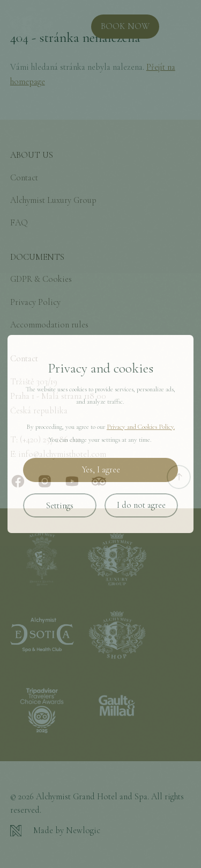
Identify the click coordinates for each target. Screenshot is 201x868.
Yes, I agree (101, 470)
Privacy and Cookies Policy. (141, 427)
